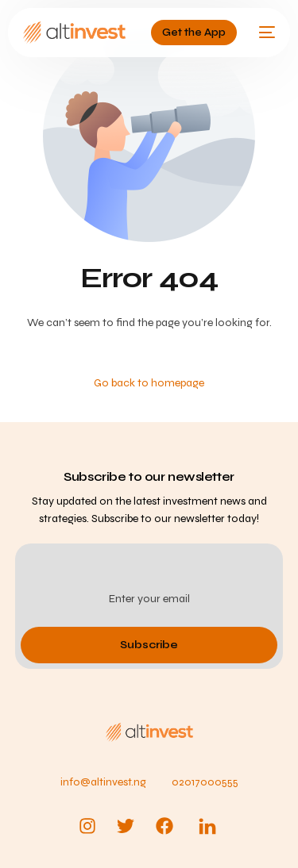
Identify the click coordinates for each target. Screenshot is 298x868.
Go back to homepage (149, 383)
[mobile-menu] (264, 33)
